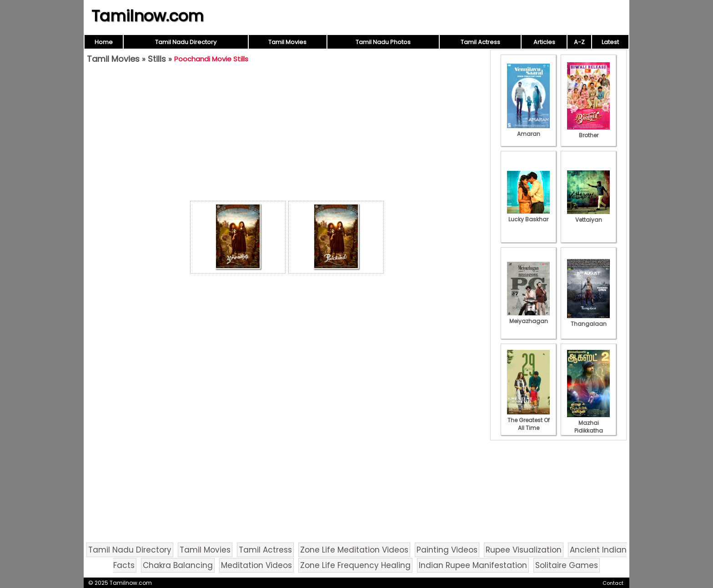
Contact (613, 583)
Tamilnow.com (148, 16)
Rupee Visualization (524, 550)
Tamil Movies (287, 42)
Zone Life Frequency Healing (355, 565)
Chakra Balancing (178, 565)
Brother (588, 131)
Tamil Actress (480, 42)
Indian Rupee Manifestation (473, 565)
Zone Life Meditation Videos (354, 550)
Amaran (528, 130)
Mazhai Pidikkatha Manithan (588, 427)
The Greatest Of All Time (528, 420)
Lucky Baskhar (528, 215)
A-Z (579, 42)
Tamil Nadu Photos (383, 42)
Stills (157, 59)
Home (104, 42)
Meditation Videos (256, 565)
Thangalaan (588, 320)
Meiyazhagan (528, 317)
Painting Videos (447, 550)
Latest (610, 42)
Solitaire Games (567, 565)
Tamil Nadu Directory (186, 42)
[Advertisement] (287, 135)
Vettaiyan (588, 216)
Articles (544, 42)
